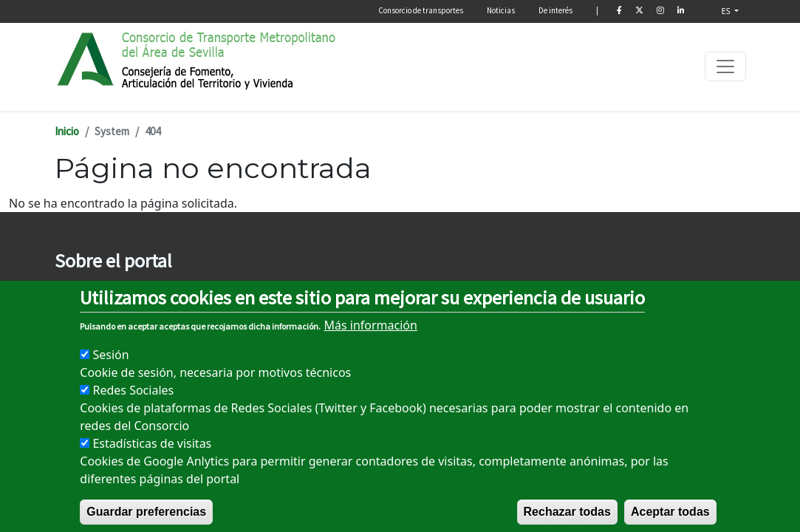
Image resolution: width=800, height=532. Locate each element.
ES (727, 11)
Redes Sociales (133, 406)
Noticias (501, 10)
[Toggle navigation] (725, 66)
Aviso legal (79, 291)
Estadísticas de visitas (152, 459)
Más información (370, 341)
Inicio (67, 131)
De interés (555, 10)
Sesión (110, 370)
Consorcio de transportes (421, 10)
